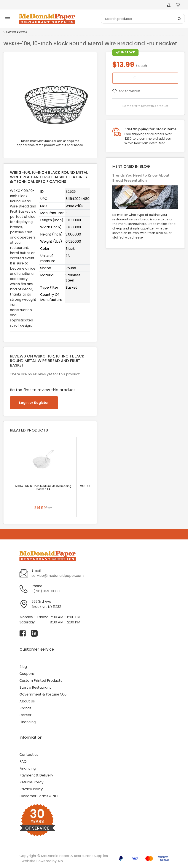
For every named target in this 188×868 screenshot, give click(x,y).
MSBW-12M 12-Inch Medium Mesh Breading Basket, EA (43, 488)
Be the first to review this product (145, 106)
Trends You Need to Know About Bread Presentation (141, 178)
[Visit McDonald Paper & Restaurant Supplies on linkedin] (34, 633)
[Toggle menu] (8, 19)
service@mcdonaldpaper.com (58, 576)
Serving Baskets (17, 32)
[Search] (143, 19)
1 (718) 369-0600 (46, 591)
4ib (60, 861)
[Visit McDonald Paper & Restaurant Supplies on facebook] (23, 633)
